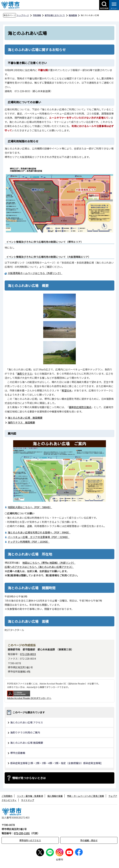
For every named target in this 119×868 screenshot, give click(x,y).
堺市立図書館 (18, 753)
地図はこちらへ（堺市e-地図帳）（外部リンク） (49, 563)
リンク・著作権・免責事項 (30, 796)
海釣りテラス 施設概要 (21, 422)
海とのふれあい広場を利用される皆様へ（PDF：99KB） (39, 532)
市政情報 (37, 15)
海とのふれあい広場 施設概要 (25, 418)
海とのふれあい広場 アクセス (27, 722)
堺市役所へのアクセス (30, 840)
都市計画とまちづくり (55, 15)
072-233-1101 (22, 833)
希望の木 (67, 390)
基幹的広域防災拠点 (80, 407)
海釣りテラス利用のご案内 (25, 732)
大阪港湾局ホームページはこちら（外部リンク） (35, 273)
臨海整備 (73, 15)
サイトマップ (28, 800)
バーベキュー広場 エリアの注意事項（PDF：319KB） (39, 537)
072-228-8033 (28, 654)
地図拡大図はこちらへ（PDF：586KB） (30, 507)
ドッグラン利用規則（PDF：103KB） (29, 542)
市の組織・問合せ (89, 840)
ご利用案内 (7, 796)
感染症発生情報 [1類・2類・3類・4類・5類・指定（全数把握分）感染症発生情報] (56, 763)
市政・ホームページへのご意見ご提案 (86, 796)
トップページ (23, 15)
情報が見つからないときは (29, 778)
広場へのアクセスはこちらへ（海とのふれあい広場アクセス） (39, 567)
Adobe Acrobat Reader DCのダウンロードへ (29, 695)
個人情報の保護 (55, 796)
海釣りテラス (24, 374)
